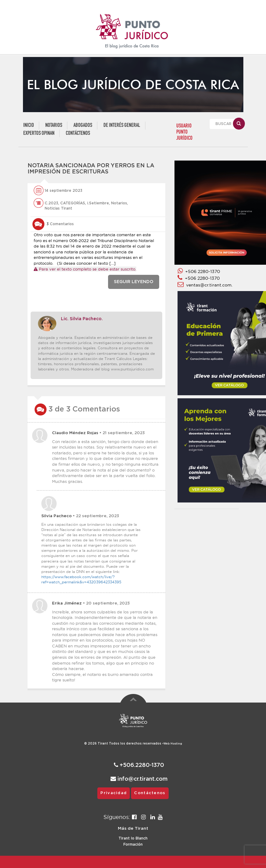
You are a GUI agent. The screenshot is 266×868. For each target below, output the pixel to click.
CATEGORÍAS (73, 203)
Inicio (29, 125)
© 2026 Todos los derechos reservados (124, 744)
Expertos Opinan (39, 133)
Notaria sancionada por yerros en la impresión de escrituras (91, 169)
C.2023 (51, 203)
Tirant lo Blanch (133, 838)
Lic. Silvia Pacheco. (82, 319)
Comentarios (60, 224)
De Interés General (122, 125)
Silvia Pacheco (56, 516)
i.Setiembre (98, 203)
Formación (133, 844)
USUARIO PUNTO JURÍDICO (184, 132)
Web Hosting (173, 744)
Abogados (83, 125)
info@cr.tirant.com (139, 779)
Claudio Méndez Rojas (75, 433)
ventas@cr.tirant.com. (205, 285)
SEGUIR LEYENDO (134, 282)
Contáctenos (78, 133)
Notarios (54, 125)
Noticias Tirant (58, 208)
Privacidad (114, 793)
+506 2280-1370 (199, 271)
